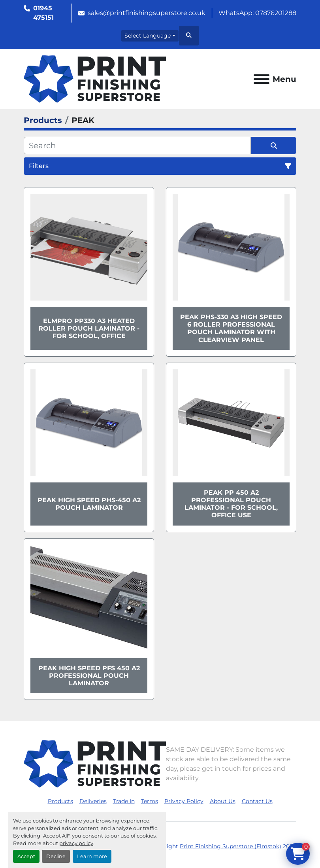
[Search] (137, 146)
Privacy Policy (184, 801)
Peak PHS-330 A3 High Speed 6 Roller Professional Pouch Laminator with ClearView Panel (231, 328)
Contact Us (257, 801)
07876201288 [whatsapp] (276, 13)
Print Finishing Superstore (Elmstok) (231, 846)
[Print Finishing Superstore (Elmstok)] (95, 763)
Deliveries (93, 801)
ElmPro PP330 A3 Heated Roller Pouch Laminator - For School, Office (89, 328)
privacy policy (76, 843)
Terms (150, 801)
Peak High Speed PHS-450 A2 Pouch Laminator (89, 504)
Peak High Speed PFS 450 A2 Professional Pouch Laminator (89, 676)
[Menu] (262, 79)
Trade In (124, 801)
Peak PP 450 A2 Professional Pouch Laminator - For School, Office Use (231, 504)
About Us (223, 801)
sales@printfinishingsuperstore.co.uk (147, 13)
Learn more (92, 856)
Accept (26, 856)
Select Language (148, 36)
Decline (56, 856)
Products (60, 801)
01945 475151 (43, 13)
